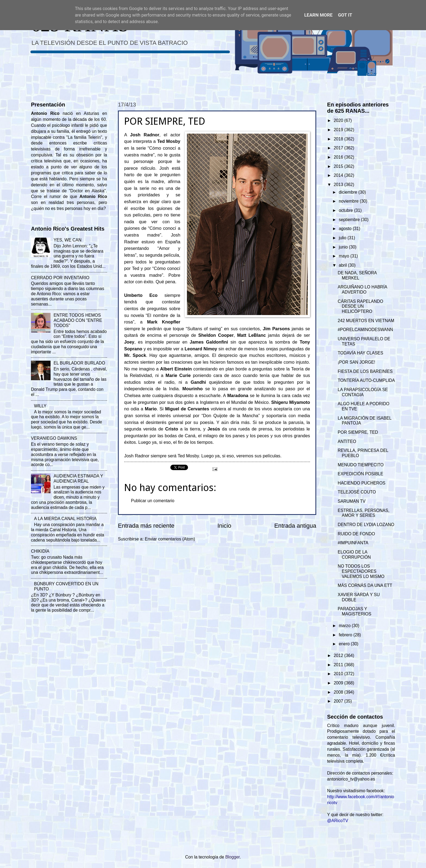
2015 (339, 166)
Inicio (224, 526)
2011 (339, 665)
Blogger (232, 857)
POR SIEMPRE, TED (358, 432)
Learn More (318, 15)
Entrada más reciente (146, 526)
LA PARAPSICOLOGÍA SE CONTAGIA (363, 392)
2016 (339, 157)
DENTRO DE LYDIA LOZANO (366, 525)
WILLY (40, 406)
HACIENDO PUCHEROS (361, 483)
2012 (339, 655)
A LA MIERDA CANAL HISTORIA (65, 519)
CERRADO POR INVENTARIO (60, 278)
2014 (339, 175)
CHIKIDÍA (40, 551)
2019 (339, 130)
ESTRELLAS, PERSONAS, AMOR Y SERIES (364, 513)
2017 (339, 148)
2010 (339, 674)
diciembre (349, 192)
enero (345, 644)
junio (344, 247)
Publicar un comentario (153, 501)
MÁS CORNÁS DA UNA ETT (365, 585)
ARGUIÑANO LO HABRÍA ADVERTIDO (362, 290)
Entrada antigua (295, 526)
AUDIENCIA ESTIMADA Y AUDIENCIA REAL (78, 479)
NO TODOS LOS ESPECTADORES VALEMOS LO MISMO (361, 571)
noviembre (349, 201)
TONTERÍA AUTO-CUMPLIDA (366, 380)
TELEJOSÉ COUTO (357, 492)
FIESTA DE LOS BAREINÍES (365, 371)
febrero (346, 635)
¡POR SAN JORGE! (356, 362)
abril (343, 265)
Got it (345, 15)
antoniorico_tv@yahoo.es (351, 779)
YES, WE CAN (67, 240)
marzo (345, 626)
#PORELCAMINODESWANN (365, 330)
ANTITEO (347, 441)
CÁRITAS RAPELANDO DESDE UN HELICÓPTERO (360, 306)
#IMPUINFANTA (353, 543)
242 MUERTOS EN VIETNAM (366, 321)
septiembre (350, 220)
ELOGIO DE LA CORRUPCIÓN (354, 555)
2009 (339, 683)
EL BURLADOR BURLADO (79, 363)
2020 (339, 120)
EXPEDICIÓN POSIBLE (361, 474)
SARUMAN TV (352, 501)
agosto (346, 229)
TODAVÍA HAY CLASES (360, 353)
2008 (339, 692)
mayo (345, 256)
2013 (339, 185)
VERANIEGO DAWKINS (54, 438)
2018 (339, 139)
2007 (339, 701)
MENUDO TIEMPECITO (361, 465)
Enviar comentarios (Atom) (170, 539)
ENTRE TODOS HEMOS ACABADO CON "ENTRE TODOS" (78, 320)
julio (343, 238)
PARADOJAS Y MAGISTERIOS (355, 611)
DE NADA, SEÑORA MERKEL (357, 275)
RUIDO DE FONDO (356, 534)
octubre (346, 210)
